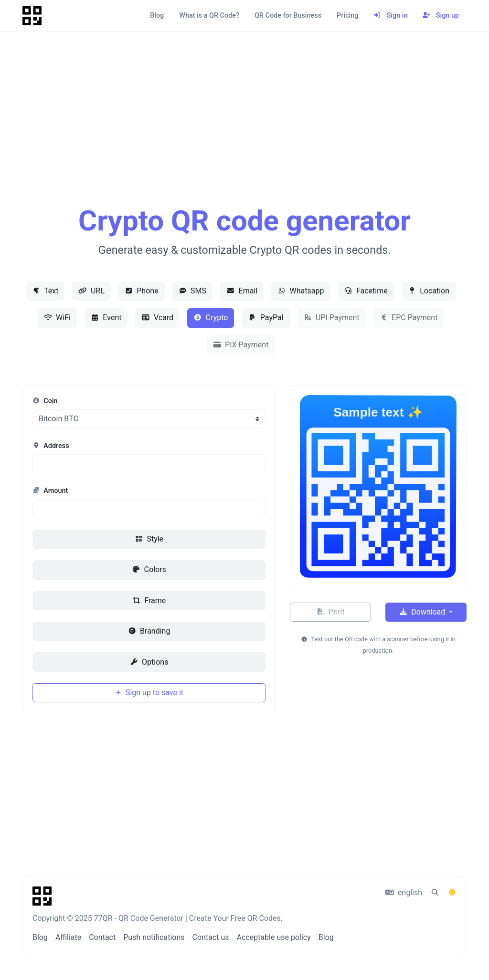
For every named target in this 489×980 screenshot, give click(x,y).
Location (429, 291)
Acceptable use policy (273, 937)
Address (51, 446)
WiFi (57, 318)
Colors (149, 569)
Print (331, 612)
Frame (149, 600)
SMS (192, 291)
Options (149, 662)
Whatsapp (301, 291)
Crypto (211, 318)
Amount (50, 491)
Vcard (157, 318)
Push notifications (154, 937)
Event (106, 318)
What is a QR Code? (209, 16)
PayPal (266, 318)
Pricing (347, 16)
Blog (157, 16)
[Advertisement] (244, 129)
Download (423, 612)
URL (91, 291)
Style (149, 539)
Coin (45, 401)
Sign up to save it (149, 693)
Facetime (366, 291)
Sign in (390, 16)
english (404, 892)
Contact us (211, 937)
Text (45, 291)
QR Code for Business (288, 16)
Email (242, 291)
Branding (149, 631)
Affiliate (68, 937)
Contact (102, 937)
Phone (142, 291)
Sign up (441, 16)
